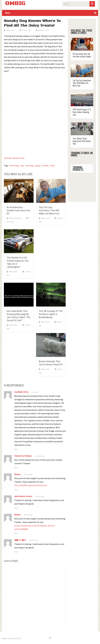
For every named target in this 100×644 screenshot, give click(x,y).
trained (45, 165)
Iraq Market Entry (21, 392)
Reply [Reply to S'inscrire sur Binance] (16, 468)
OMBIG (15, 4)
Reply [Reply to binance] (16, 489)
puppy (37, 165)
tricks (52, 165)
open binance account (23, 496)
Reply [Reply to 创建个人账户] (16, 552)
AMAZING (41, 30)
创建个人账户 (20, 540)
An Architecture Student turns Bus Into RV (18, 210)
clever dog (14, 165)
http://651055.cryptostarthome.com (31, 485)
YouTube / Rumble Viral (14, 158)
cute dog (29, 165)
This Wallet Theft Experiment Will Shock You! (82, 141)
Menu (8, 13)
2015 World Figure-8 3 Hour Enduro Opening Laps (82, 112)
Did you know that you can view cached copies (82, 55)
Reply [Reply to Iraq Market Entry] (16, 449)
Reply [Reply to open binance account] (16, 508)
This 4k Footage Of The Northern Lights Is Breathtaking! (51, 314)
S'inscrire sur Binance (23, 456)
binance (18, 474)
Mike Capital (45, 322)
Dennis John (10, 30)
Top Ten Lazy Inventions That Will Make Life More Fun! (49, 210)
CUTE (47, 30)
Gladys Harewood (15, 218)
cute (22, 165)
